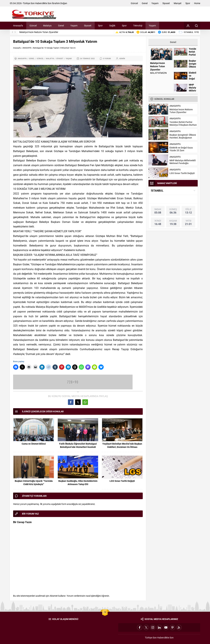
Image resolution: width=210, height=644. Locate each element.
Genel (32, 58)
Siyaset (60, 58)
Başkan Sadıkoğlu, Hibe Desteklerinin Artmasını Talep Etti (78, 483)
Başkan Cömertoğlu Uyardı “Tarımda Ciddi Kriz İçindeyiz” (34, 483)
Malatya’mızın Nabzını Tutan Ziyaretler (39, 32)
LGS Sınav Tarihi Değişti (122, 481)
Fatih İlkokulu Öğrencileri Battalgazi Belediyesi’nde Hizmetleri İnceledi (78, 445)
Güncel (40, 58)
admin (122, 58)
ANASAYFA (27, 48)
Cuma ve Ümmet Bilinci (34, 444)
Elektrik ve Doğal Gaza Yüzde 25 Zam (181, 149)
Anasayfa (17, 48)
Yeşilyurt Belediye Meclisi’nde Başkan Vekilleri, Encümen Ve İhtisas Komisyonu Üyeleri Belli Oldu (122, 447)
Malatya (50, 58)
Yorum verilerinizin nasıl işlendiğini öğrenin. (88, 596)
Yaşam (69, 58)
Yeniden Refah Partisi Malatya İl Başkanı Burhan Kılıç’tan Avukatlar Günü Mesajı (183, 126)
